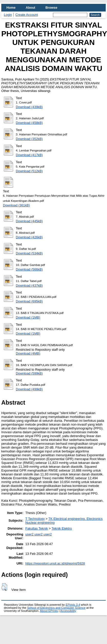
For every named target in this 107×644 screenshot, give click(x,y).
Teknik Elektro (62, 528)
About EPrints (49, 611)
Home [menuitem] (11, 8)
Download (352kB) (29, 139)
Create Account (27, 15)
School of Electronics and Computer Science (56, 608)
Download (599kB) (29, 373)
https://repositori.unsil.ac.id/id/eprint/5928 (55, 563)
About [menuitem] (31, 8)
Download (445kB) (29, 221)
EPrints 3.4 (73, 605)
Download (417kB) (29, 155)
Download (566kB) (29, 269)
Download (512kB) (29, 171)
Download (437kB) (29, 285)
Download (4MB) (28, 353)
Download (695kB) (29, 301)
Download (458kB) (29, 123)
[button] (4, 587)
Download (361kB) (16, 205)
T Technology (35, 519)
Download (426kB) (29, 237)
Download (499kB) (29, 389)
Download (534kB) (29, 253)
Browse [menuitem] (51, 8)
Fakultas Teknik (37, 528)
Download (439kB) (29, 107)
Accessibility (68, 611)
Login (8, 15)
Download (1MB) (28, 317)
